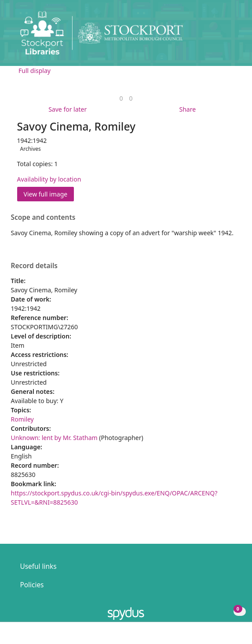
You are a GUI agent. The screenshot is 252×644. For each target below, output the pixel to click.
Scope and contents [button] (43, 218)
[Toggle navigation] (232, 36)
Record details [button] (34, 266)
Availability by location (49, 179)
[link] (121, 98)
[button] (221, 36)
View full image (46, 194)
